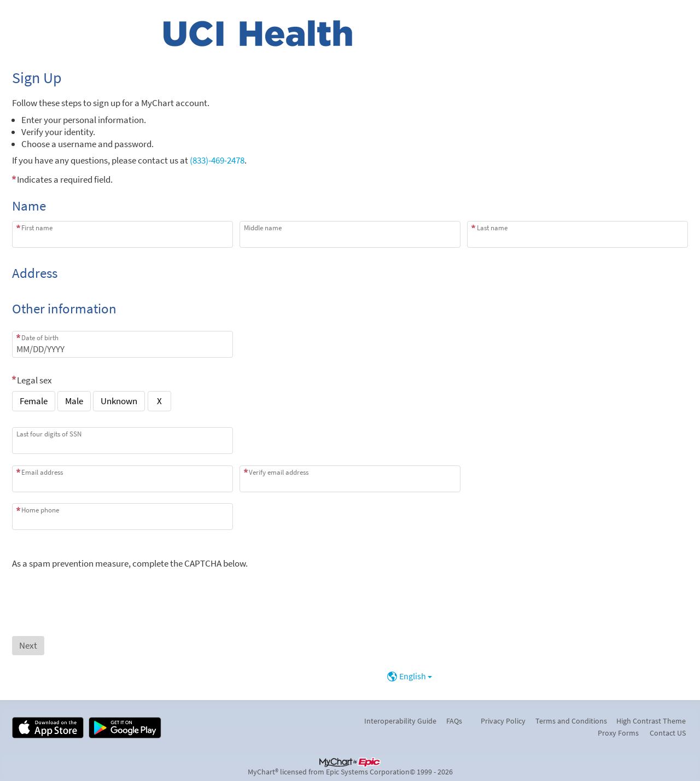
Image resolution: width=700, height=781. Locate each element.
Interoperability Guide (400, 721)
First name (37, 228)
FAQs (454, 721)
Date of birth (40, 338)
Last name (492, 228)
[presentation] (95, 591)
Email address (42, 472)
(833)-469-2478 (217, 160)
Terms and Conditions (571, 721)
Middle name (263, 228)
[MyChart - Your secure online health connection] (258, 33)
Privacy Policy (503, 721)
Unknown (119, 401)
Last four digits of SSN (49, 434)
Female (34, 401)
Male (74, 401)
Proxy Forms (618, 733)
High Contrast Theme (651, 721)
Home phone (40, 510)
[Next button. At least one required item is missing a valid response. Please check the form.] (28, 646)
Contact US (668, 733)
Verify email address (279, 472)
